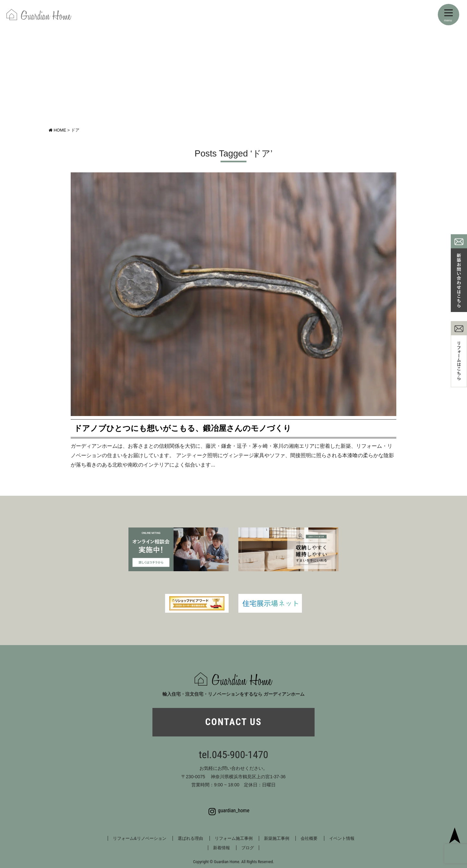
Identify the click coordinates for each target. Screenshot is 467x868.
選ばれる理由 (190, 838)
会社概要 (309, 838)
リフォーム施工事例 (234, 838)
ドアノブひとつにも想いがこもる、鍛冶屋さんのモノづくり (183, 428)
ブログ (248, 848)
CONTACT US (233, 722)
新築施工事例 (277, 838)
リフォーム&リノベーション (140, 838)
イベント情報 (342, 838)
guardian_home (229, 811)
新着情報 (222, 848)
